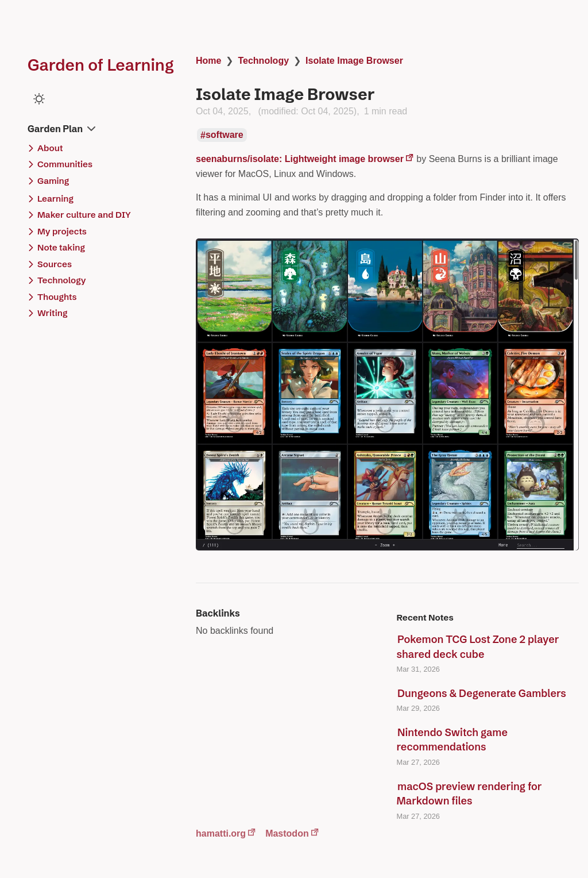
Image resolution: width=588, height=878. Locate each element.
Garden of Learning (101, 65)
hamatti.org (221, 833)
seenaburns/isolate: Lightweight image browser (300, 159)
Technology (263, 61)
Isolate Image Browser (354, 61)
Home (208, 61)
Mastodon (287, 833)
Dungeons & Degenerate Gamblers (482, 693)
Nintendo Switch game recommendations (452, 740)
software (225, 135)
